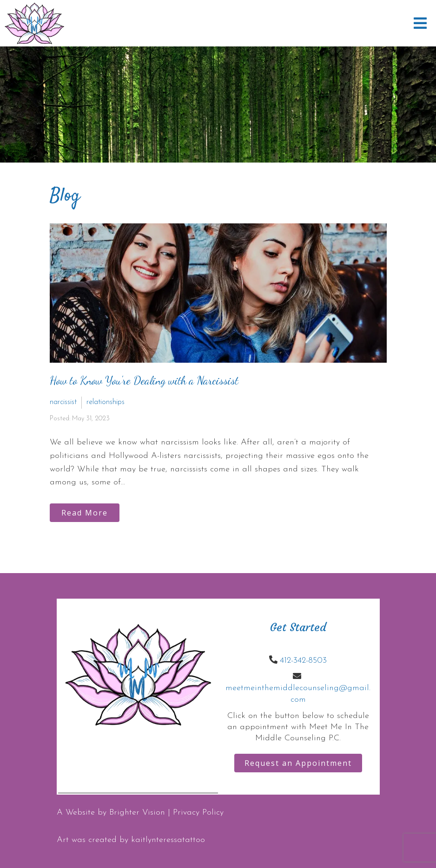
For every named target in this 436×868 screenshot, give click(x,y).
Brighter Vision (137, 813)
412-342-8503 (303, 661)
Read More (85, 513)
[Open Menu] (420, 23)
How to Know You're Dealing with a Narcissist (144, 381)
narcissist (63, 402)
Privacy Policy (198, 813)
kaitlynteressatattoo (168, 840)
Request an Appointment (298, 763)
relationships (106, 402)
